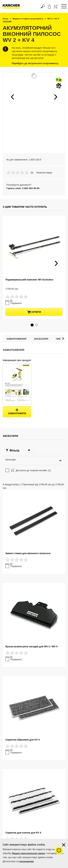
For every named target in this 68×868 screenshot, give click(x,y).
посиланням (26, 861)
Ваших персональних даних (29, 853)
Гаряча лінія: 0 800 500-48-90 (23, 188)
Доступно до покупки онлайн (31, 471)
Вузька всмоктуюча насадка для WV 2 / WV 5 (31, 646)
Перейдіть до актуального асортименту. (35, 63)
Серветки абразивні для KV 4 (23, 740)
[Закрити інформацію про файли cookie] (64, 845)
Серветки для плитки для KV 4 (23, 833)
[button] (12, 97)
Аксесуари (41, 339)
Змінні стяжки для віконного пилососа (28, 553)
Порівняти (16, 303)
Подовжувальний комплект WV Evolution (29, 280)
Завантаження (16, 339)
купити (34, 312)
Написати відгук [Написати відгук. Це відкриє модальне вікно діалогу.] (44, 173)
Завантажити (17, 412)
